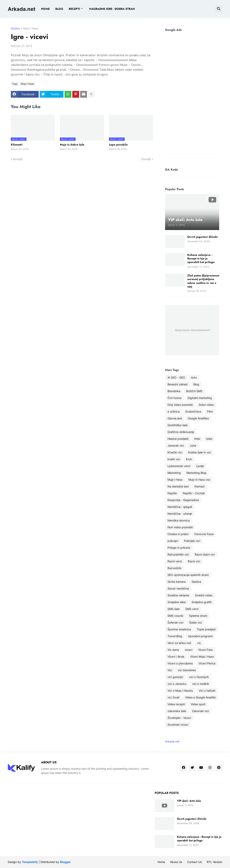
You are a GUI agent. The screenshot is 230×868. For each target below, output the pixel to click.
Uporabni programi (200, 636)
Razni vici (194, 561)
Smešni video (204, 595)
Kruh (189, 459)
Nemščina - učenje (180, 514)
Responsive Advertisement (192, 330)
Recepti (74, 9)
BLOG (59, 9)
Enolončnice (193, 411)
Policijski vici (192, 541)
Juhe (193, 446)
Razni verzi (175, 561)
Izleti (209, 439)
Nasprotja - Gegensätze (183, 500)
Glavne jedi (175, 418)
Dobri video (206, 405)
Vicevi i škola (176, 657)
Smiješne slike (177, 602)
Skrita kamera (177, 582)
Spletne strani (198, 616)
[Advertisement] (192, 95)
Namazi (200, 486)
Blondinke (174, 391)
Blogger (65, 862)
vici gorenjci (175, 677)
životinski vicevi (178, 725)
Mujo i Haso (31, 29)
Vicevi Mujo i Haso (202, 657)
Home (45, 9)
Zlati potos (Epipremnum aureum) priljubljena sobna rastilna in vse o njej (203, 281)
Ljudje (200, 466)
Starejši (146, 159)
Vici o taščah (207, 691)
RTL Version (214, 862)
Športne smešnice (179, 629)
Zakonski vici (200, 711)
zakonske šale (177, 711)
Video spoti (198, 704)
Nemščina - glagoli (180, 507)
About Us (176, 862)
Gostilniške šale (178, 425)
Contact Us (194, 862)
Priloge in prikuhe (179, 548)
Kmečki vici (175, 452)
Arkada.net (22, 9)
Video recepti (176, 704)
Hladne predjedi (178, 439)
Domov (15, 29)
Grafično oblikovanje (181, 432)
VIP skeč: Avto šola (189, 801)
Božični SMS (194, 391)
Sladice (196, 582)
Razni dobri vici (205, 554)
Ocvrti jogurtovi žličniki (203, 237)
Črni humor (175, 398)
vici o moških (201, 684)
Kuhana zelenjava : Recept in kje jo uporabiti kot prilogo (201, 259)
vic (199, 643)
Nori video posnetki (180, 527)
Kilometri (17, 145)
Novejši (18, 159)
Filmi (210, 411)
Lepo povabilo (118, 145)
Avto (194, 377)
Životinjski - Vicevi (179, 718)
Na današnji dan (178, 486)
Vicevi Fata (205, 650)
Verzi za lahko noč (179, 643)
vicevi (189, 650)
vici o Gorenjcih (199, 677)
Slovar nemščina (178, 588)
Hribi (197, 439)
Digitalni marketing (200, 398)
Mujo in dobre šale (72, 145)
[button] (219, 9)
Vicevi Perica (207, 663)
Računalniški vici (178, 554)
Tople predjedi (206, 629)
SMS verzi (192, 609)
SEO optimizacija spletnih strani (188, 575)
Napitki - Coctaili (194, 493)
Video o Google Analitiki (200, 697)
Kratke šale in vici (200, 452)
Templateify (30, 862)
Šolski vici (196, 622)
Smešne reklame (178, 595)
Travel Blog (175, 636)
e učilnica (174, 411)
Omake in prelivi (178, 534)
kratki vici (174, 459)
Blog (196, 384)
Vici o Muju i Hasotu (180, 691)
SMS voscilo (175, 616)
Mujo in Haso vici (199, 480)
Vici (170, 670)
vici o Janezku (177, 684)
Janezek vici (176, 446)
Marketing (174, 473)
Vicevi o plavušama (180, 663)
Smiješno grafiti (202, 602)
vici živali (173, 697)
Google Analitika (198, 418)
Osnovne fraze (204, 534)
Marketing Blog (196, 473)
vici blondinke (187, 670)
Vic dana (173, 650)
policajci (173, 541)
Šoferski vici (175, 622)
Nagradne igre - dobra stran (112, 9)
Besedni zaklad (178, 384)
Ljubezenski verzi (179, 466)
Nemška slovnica (179, 520)
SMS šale (174, 609)
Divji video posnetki (180, 405)
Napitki (172, 493)
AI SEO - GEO (176, 377)
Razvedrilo (174, 568)
